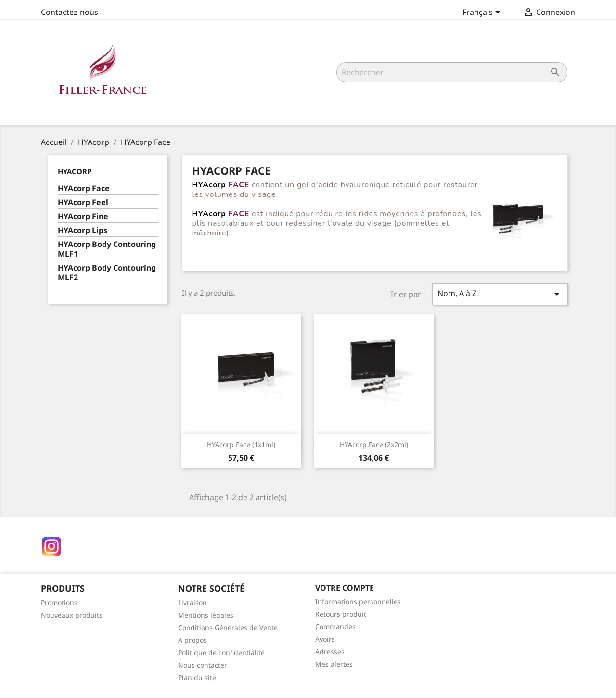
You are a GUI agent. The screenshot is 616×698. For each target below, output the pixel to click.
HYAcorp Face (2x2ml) (374, 445)
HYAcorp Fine (83, 216)
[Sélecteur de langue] (483, 13)
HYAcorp (75, 171)
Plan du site (197, 678)
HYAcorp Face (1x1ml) (241, 445)
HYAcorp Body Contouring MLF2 (107, 273)
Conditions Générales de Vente (228, 627)
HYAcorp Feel (83, 202)
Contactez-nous (70, 12)
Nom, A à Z (500, 294)
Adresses (330, 652)
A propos (192, 640)
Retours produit (341, 614)
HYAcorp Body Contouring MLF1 (107, 249)
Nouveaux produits (72, 615)
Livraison (192, 602)
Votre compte (345, 588)
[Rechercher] (452, 72)
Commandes (335, 627)
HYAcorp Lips (83, 230)
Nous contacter (203, 665)
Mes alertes (334, 664)
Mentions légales (206, 615)
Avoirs (325, 639)
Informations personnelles (358, 601)
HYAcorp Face (84, 188)
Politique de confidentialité (221, 653)
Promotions (59, 602)
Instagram (51, 546)
